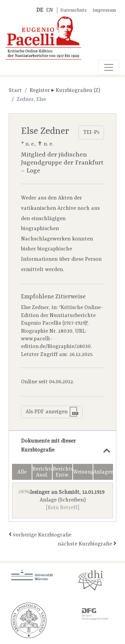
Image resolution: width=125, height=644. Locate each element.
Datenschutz (73, 10)
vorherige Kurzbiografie (40, 535)
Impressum (104, 10)
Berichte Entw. (62, 472)
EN (49, 10)
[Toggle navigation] (108, 67)
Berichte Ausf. (42, 472)
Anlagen (103, 472)
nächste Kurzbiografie (87, 544)
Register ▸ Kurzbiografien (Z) (65, 91)
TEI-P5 (91, 133)
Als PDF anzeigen (52, 412)
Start (15, 91)
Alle (22, 472)
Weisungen (83, 472)
